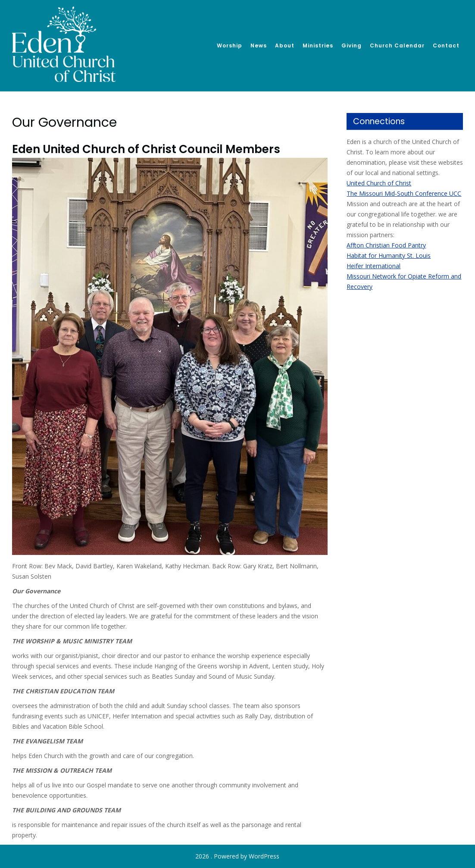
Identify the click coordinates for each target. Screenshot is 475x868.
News (259, 45)
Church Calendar (397, 45)
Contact (446, 45)
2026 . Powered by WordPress (237, 856)
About (285, 45)
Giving (352, 45)
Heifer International (373, 266)
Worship (230, 45)
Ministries (318, 45)
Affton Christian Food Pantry (386, 245)
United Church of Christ (379, 183)
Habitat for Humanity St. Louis (389, 255)
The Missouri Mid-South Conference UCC (404, 193)
